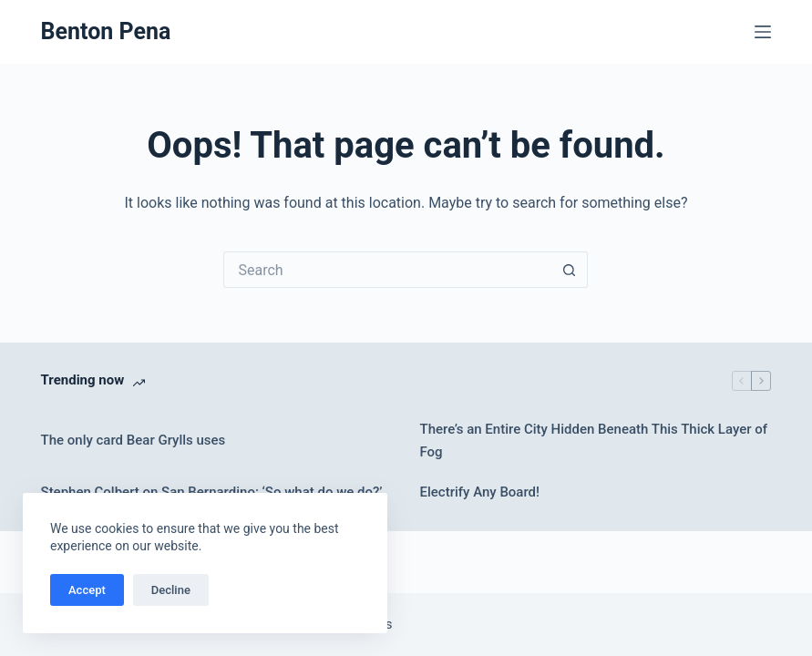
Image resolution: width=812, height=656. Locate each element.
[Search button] (570, 270)
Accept (87, 590)
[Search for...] (387, 270)
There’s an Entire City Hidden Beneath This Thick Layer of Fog (593, 441)
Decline (171, 590)
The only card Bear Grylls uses (134, 440)
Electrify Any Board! (479, 492)
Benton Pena (106, 31)
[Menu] (763, 32)
